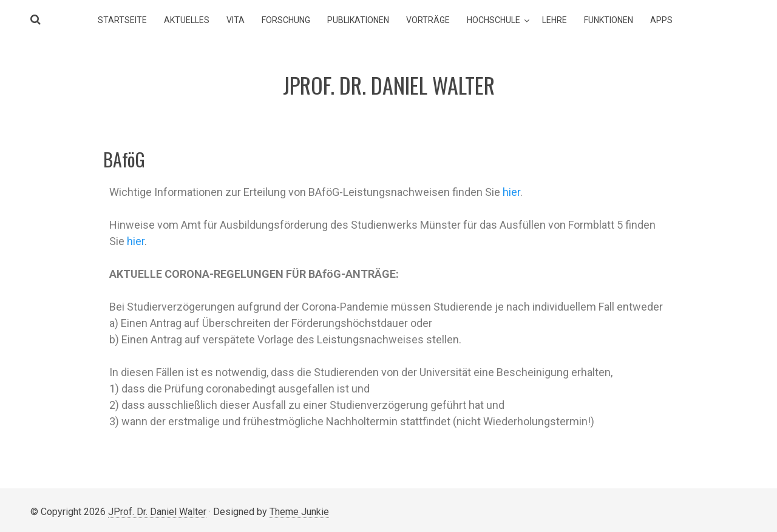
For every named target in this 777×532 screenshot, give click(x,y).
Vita (236, 20)
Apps (661, 20)
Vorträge (428, 20)
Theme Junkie (299, 512)
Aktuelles (187, 20)
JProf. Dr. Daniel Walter (157, 512)
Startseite (122, 20)
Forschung (286, 20)
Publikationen (358, 20)
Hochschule (494, 20)
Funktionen (609, 20)
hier (511, 192)
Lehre (555, 20)
